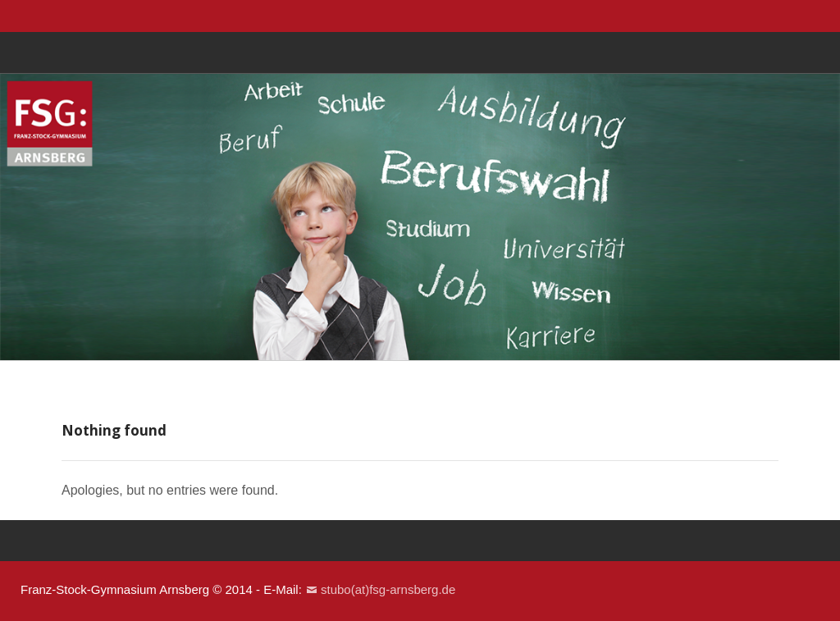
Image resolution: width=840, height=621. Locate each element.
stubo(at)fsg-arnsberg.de (388, 589)
